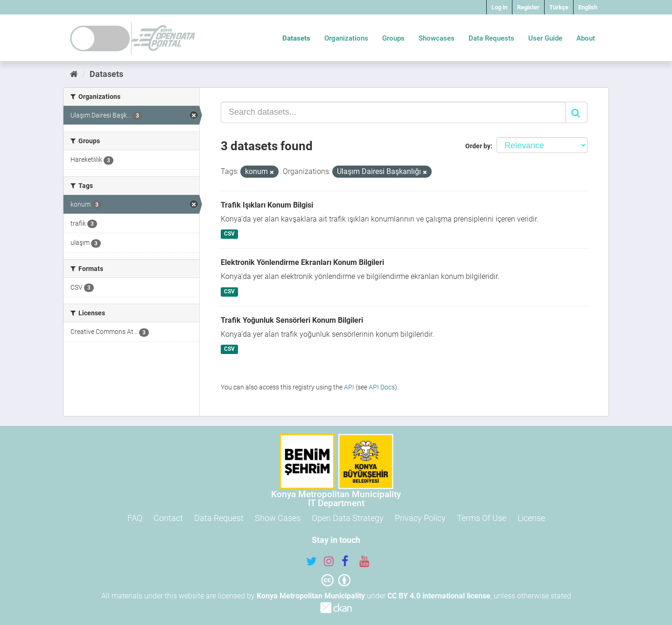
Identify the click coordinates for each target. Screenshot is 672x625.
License (531, 518)
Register (528, 7)
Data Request (219, 518)
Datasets (296, 38)
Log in (499, 7)
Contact (168, 518)
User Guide (545, 38)
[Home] (74, 74)
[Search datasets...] (393, 112)
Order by (478, 146)
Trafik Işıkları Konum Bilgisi (267, 205)
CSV (229, 234)
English (588, 7)
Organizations (346, 38)
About (586, 38)
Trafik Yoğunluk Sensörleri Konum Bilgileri (292, 320)
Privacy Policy (420, 518)
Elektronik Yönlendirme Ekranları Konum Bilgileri (302, 262)
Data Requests (491, 38)
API (349, 387)
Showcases (437, 38)
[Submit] (576, 112)
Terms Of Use (482, 518)
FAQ (135, 518)
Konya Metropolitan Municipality (311, 596)
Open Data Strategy (348, 518)
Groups (393, 38)
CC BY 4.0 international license (439, 596)
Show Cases (278, 518)
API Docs (382, 387)
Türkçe (559, 7)
